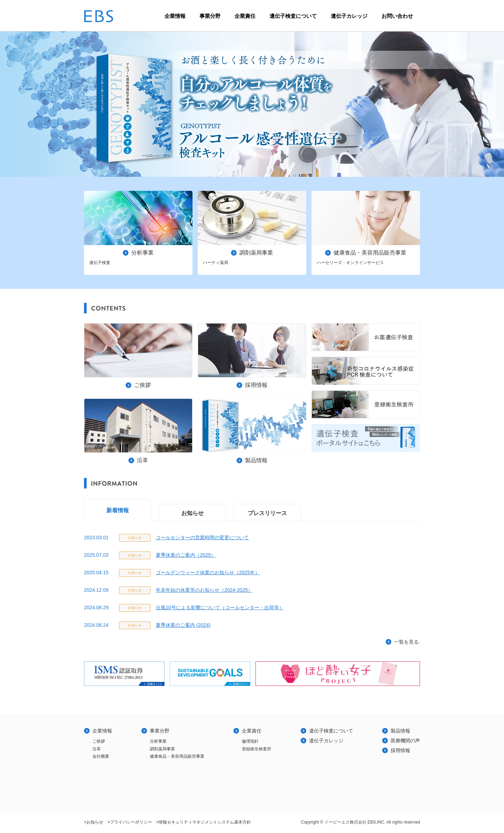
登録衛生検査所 (257, 749)
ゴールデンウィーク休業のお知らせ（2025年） (208, 572)
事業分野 (210, 16)
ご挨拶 (99, 741)
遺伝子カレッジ (326, 741)
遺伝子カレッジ (349, 16)
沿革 (97, 749)
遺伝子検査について (293, 16)
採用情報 (400, 750)
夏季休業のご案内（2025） (186, 555)
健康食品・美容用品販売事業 (177, 756)
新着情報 (118, 510)
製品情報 (400, 731)
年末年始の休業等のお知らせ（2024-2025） (204, 590)
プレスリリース (267, 513)
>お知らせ (94, 822)
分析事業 (158, 741)
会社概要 (101, 756)
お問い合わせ (397, 16)
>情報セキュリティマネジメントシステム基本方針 (204, 822)
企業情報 (175, 16)
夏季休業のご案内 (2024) (183, 625)
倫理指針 (250, 741)
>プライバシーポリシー (130, 822)
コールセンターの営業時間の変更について (202, 537)
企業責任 (245, 16)
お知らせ (192, 513)
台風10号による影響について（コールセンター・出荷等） (220, 608)
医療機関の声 (405, 741)
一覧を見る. (407, 642)
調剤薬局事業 (162, 749)
